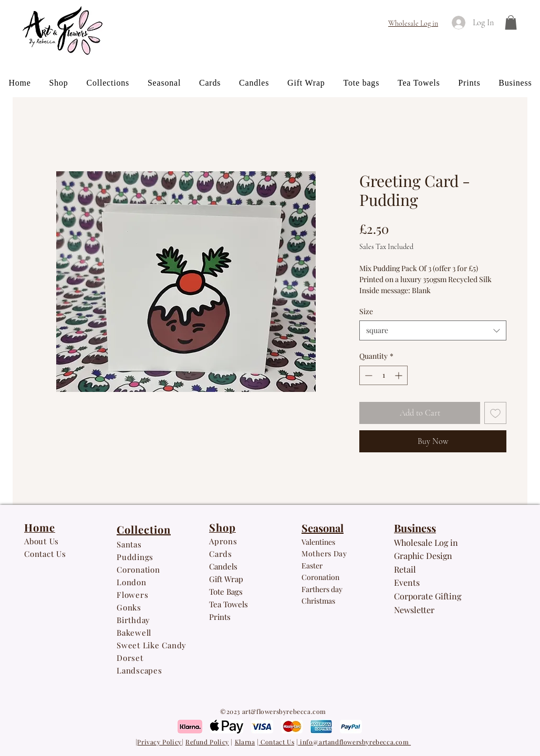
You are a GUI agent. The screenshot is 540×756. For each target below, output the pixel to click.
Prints (220, 617)
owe (235, 604)
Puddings (136, 557)
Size (366, 311)
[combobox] (433, 330)
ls (245, 604)
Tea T (218, 604)
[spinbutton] (383, 375)
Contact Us (277, 742)
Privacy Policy (159, 742)
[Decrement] (367, 375)
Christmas (318, 601)
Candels (223, 566)
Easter (312, 566)
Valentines (318, 542)
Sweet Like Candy (152, 645)
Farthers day (322, 589)
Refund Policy (207, 742)
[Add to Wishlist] (495, 413)
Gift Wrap (226, 579)
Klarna (245, 742)
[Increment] (399, 375)
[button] (511, 22)
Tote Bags (226, 592)
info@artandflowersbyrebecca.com (354, 742)
